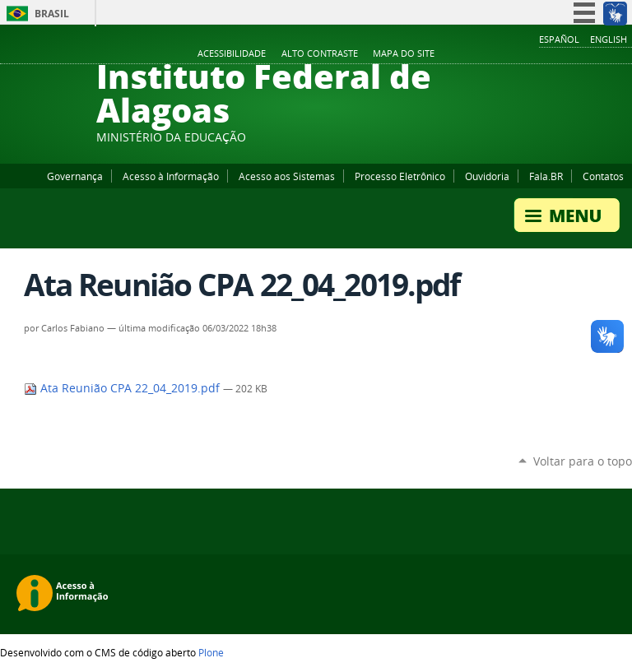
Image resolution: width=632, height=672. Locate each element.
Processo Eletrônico (400, 176)
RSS (624, 54)
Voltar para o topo (583, 461)
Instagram (583, 54)
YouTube (562, 54)
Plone (211, 652)
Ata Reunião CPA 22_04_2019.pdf (123, 388)
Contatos (603, 176)
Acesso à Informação (171, 176)
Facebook (541, 54)
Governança (75, 176)
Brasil (52, 14)
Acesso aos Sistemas (287, 176)
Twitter (603, 54)
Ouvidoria (487, 176)
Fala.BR (546, 176)
